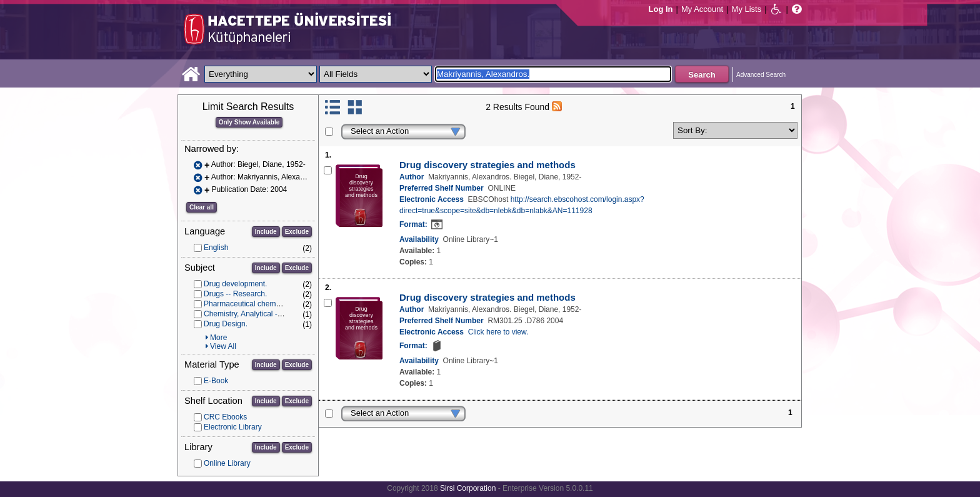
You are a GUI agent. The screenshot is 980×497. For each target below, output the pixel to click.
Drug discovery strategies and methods (487, 165)
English (216, 248)
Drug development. (235, 284)
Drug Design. (226, 324)
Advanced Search (761, 75)
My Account (702, 9)
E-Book (216, 381)
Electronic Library (233, 427)
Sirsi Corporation (468, 488)
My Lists (747, 9)
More (218, 338)
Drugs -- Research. (235, 294)
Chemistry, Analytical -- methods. (258, 314)
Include (266, 232)
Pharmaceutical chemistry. (247, 304)
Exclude (297, 232)
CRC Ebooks (225, 417)
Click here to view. (498, 332)
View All (223, 346)
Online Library (227, 463)
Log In (661, 9)
